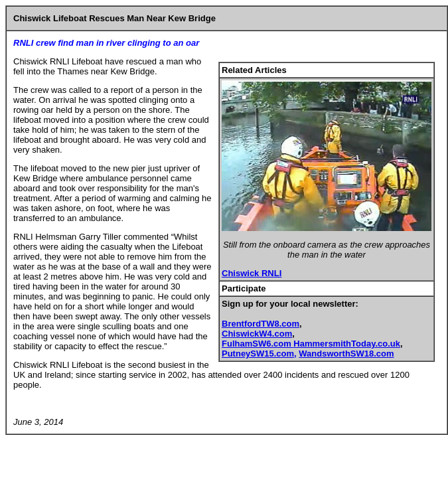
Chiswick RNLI (252, 273)
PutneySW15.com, (259, 354)
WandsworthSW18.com (346, 354)
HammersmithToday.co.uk (347, 344)
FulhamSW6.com (258, 344)
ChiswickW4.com (257, 334)
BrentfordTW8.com (261, 324)
